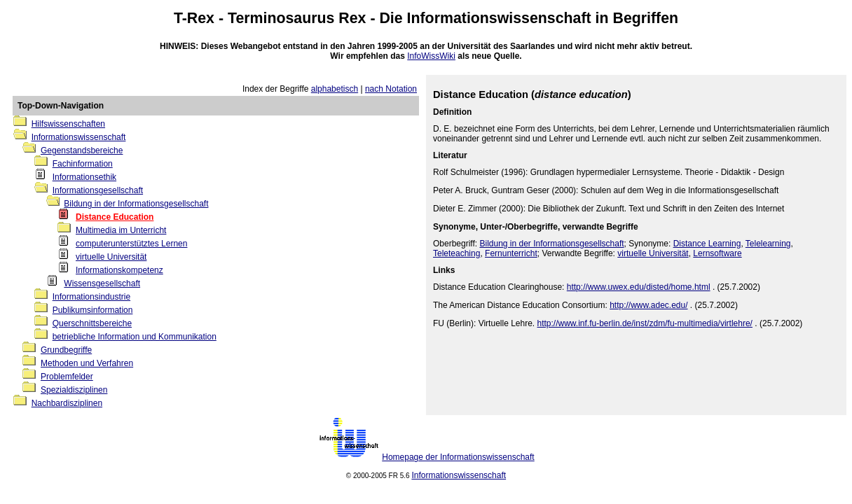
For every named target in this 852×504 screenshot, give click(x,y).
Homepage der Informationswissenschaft (458, 457)
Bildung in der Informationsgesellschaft (136, 204)
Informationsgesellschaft (98, 190)
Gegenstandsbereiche (82, 150)
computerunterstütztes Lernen (131, 244)
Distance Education (115, 217)
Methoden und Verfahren (87, 363)
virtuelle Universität (111, 257)
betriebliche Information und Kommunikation (135, 337)
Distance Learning (707, 244)
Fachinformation (83, 164)
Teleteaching (456, 253)
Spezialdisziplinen (74, 390)
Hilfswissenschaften (68, 124)
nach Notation (391, 89)
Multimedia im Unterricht (121, 230)
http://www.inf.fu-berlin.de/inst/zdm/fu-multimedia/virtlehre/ (645, 323)
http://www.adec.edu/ (648, 305)
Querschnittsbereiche (92, 323)
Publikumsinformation (93, 310)
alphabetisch (335, 89)
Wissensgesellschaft (102, 283)
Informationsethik (84, 177)
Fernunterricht (511, 253)
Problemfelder (67, 377)
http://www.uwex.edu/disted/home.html (639, 287)
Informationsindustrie (91, 297)
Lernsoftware (717, 253)
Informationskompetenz (119, 270)
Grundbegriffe (66, 350)
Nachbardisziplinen (67, 403)
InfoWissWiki (431, 56)
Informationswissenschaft (499, 18)
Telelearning (768, 244)
